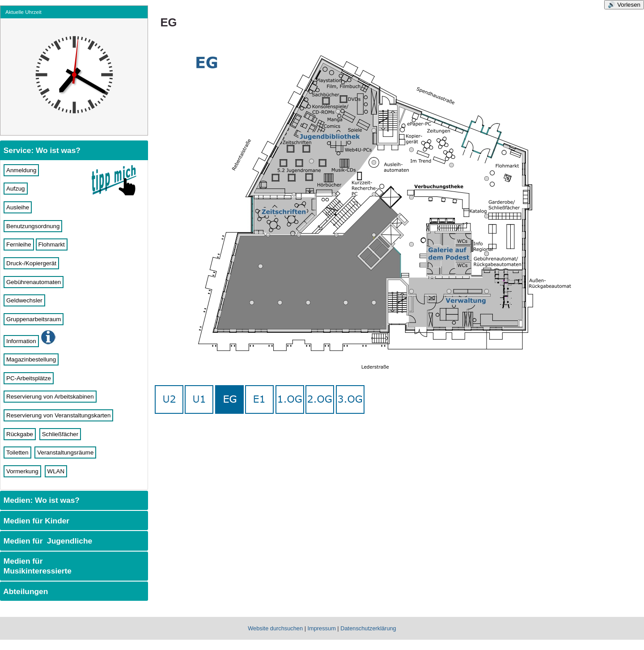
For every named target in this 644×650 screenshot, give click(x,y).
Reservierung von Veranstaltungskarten (58, 415)
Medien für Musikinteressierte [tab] (36, 566)
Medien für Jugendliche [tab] (47, 541)
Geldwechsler (24, 300)
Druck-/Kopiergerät (31, 263)
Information (21, 341)
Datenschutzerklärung (368, 628)
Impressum (322, 628)
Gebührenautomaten (34, 282)
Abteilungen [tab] (25, 591)
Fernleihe (19, 244)
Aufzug (16, 189)
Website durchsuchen (275, 628)
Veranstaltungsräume (65, 452)
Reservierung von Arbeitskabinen (50, 397)
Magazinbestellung (31, 359)
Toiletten (17, 452)
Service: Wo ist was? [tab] (41, 150)
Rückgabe (20, 434)
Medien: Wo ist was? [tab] (40, 500)
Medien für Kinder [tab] (35, 521)
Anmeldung (21, 170)
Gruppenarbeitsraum (34, 319)
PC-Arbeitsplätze (29, 378)
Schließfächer (60, 434)
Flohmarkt (52, 244)
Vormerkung (22, 471)
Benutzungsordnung (33, 226)
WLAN (56, 471)
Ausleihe (18, 207)
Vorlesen (629, 5)
